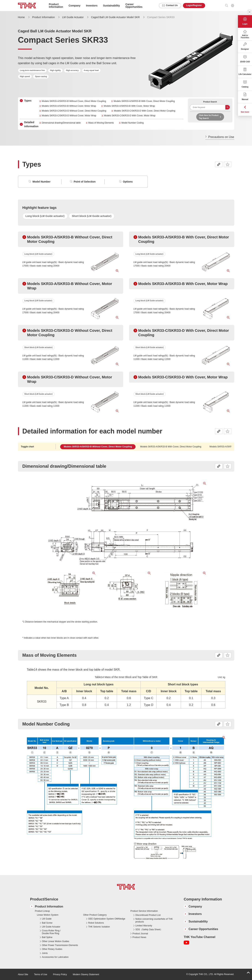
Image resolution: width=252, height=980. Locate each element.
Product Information (44, 17)
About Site (23, 974)
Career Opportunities (134, 6)
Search (228, 107)
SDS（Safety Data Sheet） (149, 930)
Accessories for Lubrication (55, 957)
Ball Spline (47, 937)
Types (28, 101)
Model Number (41, 182)
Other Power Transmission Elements (60, 945)
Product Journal (140, 934)
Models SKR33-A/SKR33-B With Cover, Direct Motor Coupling (144, 101)
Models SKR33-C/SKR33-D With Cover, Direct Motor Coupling (145, 111)
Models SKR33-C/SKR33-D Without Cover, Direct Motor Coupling (74, 111)
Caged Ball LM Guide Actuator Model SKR (115, 17)
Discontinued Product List (148, 915)
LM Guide (47, 919)
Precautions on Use (221, 137)
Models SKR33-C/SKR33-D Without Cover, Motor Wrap (69, 116)
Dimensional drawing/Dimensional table (61, 123)
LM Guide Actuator (73, 17)
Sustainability (198, 921)
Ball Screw (47, 923)
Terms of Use (41, 974)
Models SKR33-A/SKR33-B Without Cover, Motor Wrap (69, 106)
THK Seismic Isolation (99, 927)
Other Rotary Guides (52, 949)
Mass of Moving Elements (101, 123)
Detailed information (31, 124)
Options (128, 182)
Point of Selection (85, 182)
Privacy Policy (60, 974)
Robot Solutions (96, 923)
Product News (139, 937)
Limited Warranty (144, 926)
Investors (195, 914)
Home (21, 17)
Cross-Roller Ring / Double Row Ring (51, 932)
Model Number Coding (133, 123)
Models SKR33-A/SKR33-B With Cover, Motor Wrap (129, 106)
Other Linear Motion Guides (55, 941)
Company (195, 906)
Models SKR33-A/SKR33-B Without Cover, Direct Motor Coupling (74, 101)
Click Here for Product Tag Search (209, 117)
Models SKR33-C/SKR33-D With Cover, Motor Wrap (130, 116)
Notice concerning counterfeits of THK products (154, 920)
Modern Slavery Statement (86, 974)
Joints (45, 953)
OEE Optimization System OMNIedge (107, 919)
